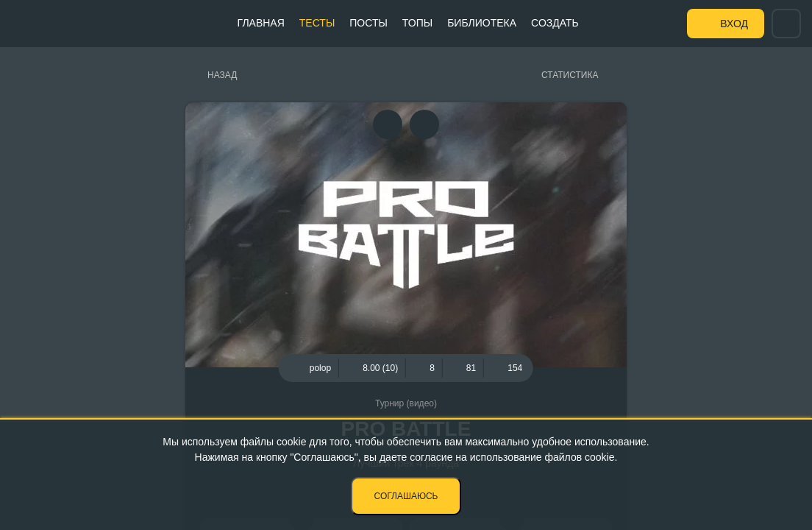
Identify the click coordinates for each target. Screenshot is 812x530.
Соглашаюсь (406, 496)
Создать (555, 23)
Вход (734, 24)
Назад (222, 75)
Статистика (570, 75)
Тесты (317, 23)
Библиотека (482, 23)
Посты (368, 23)
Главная (261, 23)
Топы (417, 23)
